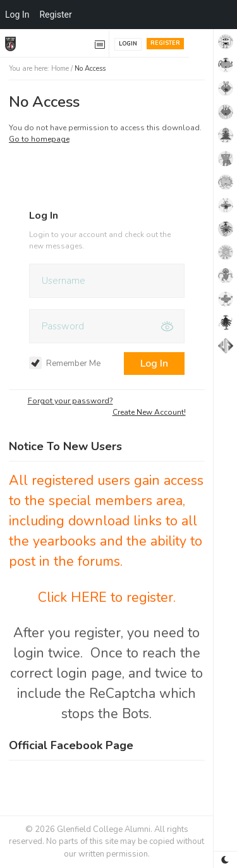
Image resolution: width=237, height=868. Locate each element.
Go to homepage (39, 139)
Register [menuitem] (55, 15)
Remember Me (65, 364)
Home (60, 69)
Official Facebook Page (71, 745)
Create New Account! (149, 412)
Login (128, 44)
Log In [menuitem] (17, 15)
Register (165, 43)
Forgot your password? (70, 401)
